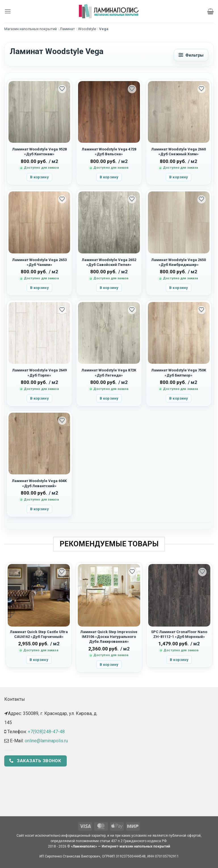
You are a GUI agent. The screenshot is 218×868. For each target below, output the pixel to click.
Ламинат (67, 29)
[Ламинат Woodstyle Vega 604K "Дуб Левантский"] (39, 444)
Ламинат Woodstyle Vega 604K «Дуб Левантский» (39, 483)
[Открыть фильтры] (191, 55)
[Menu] (8, 11)
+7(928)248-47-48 (46, 732)
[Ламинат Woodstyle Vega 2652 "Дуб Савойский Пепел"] (109, 222)
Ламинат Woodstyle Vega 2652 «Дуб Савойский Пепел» (109, 262)
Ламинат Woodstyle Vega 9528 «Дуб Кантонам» (39, 152)
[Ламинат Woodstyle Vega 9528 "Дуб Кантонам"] (39, 112)
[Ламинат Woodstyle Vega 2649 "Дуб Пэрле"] (39, 333)
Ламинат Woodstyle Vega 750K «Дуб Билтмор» (179, 373)
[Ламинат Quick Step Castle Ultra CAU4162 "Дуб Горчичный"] (39, 595)
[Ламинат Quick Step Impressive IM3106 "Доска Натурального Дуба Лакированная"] (109, 595)
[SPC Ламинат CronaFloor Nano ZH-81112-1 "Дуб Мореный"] (179, 595)
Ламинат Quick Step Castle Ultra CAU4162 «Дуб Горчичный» (39, 634)
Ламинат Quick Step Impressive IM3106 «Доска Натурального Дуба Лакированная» (109, 637)
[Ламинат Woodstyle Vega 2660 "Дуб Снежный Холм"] (179, 112)
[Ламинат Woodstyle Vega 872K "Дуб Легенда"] (109, 333)
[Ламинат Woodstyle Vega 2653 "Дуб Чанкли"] (39, 222)
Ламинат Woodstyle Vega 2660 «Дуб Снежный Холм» (179, 152)
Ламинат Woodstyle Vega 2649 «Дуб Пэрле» (39, 373)
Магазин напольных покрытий (31, 29)
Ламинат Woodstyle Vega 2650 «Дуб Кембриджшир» (179, 262)
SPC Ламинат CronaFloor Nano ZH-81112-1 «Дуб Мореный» (179, 634)
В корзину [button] (39, 177)
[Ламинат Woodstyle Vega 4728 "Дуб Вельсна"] (109, 112)
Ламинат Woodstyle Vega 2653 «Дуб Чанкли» (39, 262)
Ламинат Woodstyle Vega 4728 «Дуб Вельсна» (109, 152)
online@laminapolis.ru (46, 741)
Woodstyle (87, 29)
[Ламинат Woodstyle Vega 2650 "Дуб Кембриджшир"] (179, 222)
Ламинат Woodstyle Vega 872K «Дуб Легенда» (109, 373)
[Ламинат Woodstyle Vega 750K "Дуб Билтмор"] (179, 333)
